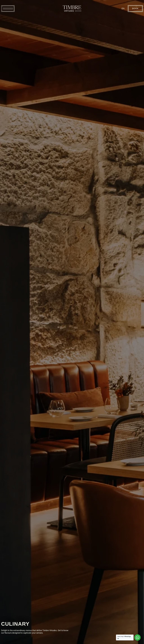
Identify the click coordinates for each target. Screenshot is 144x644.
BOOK (135, 9)
